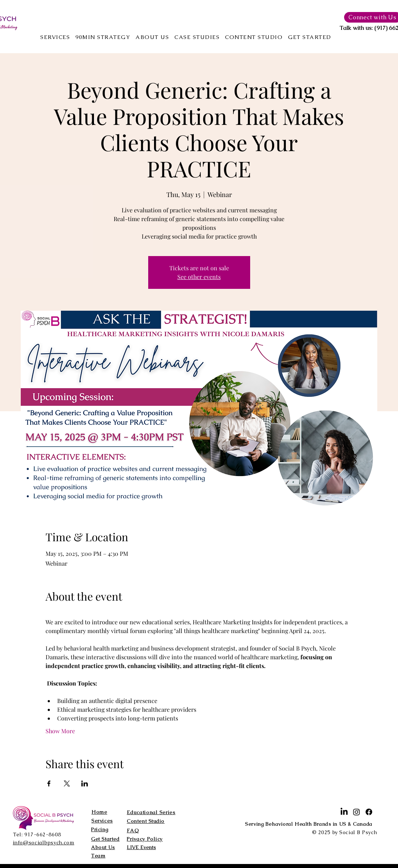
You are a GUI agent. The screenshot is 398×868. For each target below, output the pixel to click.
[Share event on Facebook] (49, 783)
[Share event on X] (67, 783)
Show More (60, 731)
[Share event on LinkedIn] (85, 783)
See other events (199, 277)
